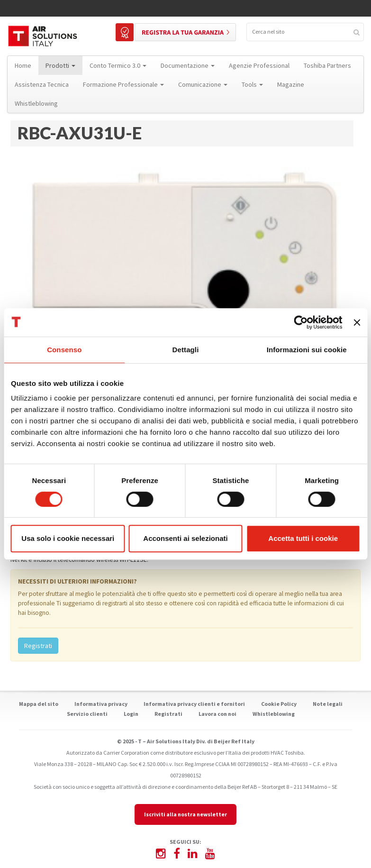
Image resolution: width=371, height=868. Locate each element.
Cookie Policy (279, 704)
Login (131, 714)
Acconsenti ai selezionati (185, 538)
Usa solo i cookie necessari (68, 538)
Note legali (328, 704)
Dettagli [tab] (186, 350)
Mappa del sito (39, 704)
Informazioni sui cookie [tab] (307, 350)
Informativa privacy (101, 704)
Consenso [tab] (64, 350)
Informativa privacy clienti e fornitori (194, 704)
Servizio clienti (87, 714)
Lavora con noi (217, 714)
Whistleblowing (274, 714)
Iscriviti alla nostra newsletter (185, 814)
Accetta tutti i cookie (303, 538)
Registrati (38, 646)
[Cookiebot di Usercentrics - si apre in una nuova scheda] (301, 322)
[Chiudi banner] (357, 322)
